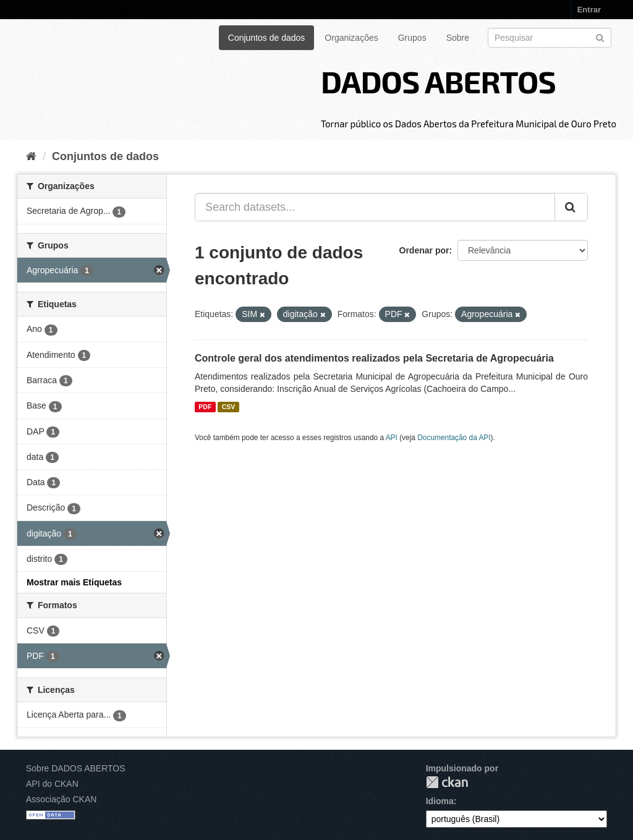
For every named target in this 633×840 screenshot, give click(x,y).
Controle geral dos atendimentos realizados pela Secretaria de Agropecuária (374, 358)
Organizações (351, 38)
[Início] (31, 156)
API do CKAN (52, 784)
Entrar (589, 10)
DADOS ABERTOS (438, 81)
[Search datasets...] (375, 207)
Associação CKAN (61, 799)
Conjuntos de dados (267, 38)
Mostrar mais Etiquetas (74, 582)
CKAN (447, 782)
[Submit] (600, 37)
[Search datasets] (550, 38)
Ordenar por (424, 250)
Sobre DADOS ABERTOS (76, 768)
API (392, 438)
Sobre (458, 38)
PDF (205, 407)
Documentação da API (454, 438)
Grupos (412, 38)
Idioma (440, 801)
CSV (229, 407)
